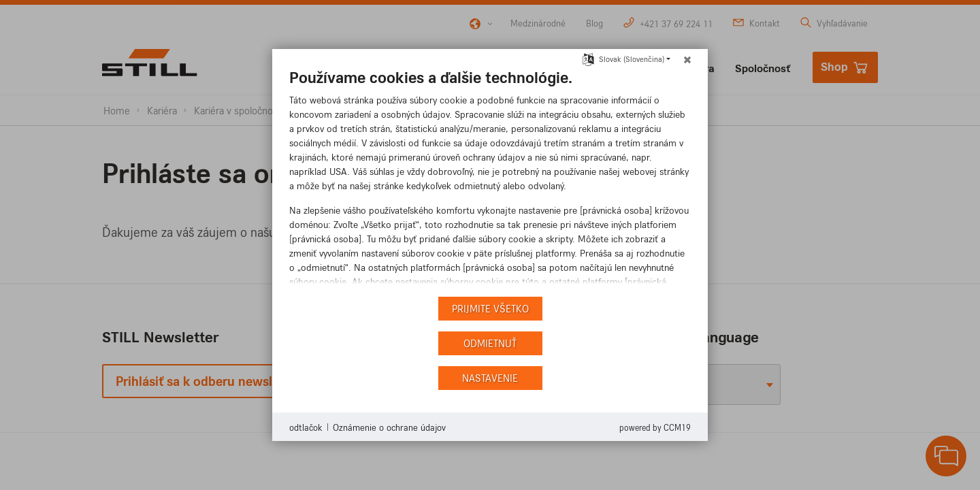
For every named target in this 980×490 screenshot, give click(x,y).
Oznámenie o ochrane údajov (389, 427)
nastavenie (490, 378)
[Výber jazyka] (588, 58)
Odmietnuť (490, 343)
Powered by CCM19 (655, 427)
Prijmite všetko (490, 309)
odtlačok (306, 427)
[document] (490, 180)
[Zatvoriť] (687, 59)
